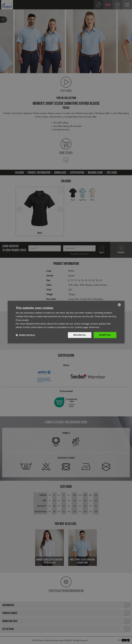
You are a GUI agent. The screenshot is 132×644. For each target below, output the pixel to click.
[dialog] (66, 322)
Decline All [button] (78, 335)
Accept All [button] (105, 335)
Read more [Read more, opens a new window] (95, 327)
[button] (25, 335)
